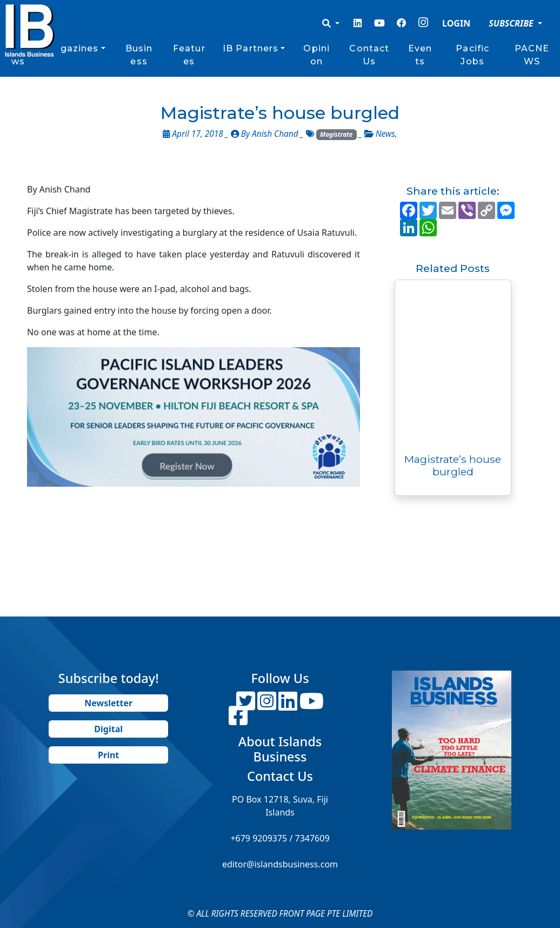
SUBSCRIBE (512, 23)
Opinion (316, 55)
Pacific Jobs (472, 55)
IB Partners (251, 48)
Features (189, 55)
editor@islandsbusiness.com (280, 864)
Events (420, 55)
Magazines (72, 48)
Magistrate (336, 134)
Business (139, 55)
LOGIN (456, 23)
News (385, 134)
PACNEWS (532, 55)
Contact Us (369, 55)
